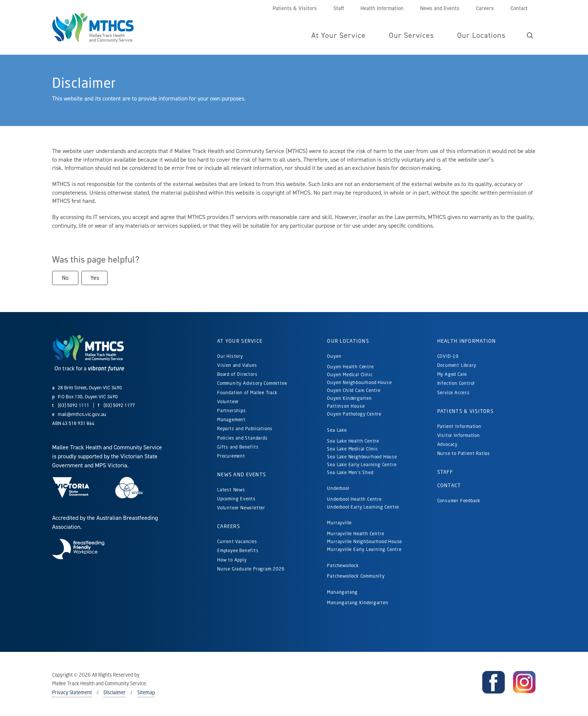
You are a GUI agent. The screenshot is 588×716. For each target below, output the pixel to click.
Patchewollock (343, 565)
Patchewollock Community (356, 576)
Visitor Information (459, 435)
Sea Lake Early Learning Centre (362, 465)
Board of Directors (237, 374)
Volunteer (228, 402)
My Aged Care (452, 374)
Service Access (454, 393)
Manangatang (342, 592)
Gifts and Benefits (238, 447)
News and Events (241, 474)
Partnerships (232, 411)
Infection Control (456, 383)
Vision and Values (237, 365)
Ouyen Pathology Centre (354, 414)
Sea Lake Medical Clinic (352, 449)
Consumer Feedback (459, 501)
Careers (229, 526)
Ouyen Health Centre (350, 367)
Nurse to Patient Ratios (464, 453)
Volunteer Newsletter (241, 508)
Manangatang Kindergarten (358, 603)
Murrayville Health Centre (355, 534)
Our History (230, 356)
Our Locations (348, 341)
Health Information (467, 341)
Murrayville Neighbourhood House (364, 541)
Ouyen (334, 356)
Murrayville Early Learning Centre (364, 549)
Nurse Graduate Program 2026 (251, 569)
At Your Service (240, 341)
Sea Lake (337, 430)
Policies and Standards (242, 438)
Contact (449, 485)
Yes (95, 278)
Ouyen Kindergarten (350, 398)
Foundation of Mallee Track (247, 393)
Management (231, 420)
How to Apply (232, 560)
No (65, 278)
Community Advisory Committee (252, 383)
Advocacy (447, 444)
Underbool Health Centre (354, 499)
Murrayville (339, 523)
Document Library (457, 365)
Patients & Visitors (465, 411)
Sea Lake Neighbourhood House (362, 457)
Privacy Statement (72, 692)
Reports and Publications (245, 429)
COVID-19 (448, 356)
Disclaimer (115, 692)
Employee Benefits (238, 550)
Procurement (231, 456)
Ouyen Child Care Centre (354, 390)
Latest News (231, 490)
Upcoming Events (236, 499)
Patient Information (459, 426)
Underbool (338, 488)
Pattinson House (346, 406)
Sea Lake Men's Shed (350, 472)
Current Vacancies (237, 541)
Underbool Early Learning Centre (363, 507)
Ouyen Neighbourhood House (359, 382)
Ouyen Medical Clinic (350, 375)
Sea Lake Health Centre (353, 441)
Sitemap (146, 692)
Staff (445, 472)
